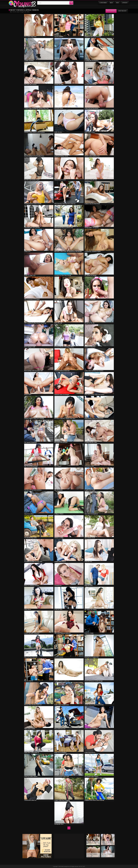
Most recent (122, 11)
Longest (125, 3)
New (117, 3)
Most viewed (111, 11)
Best (111, 3)
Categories (103, 3)
